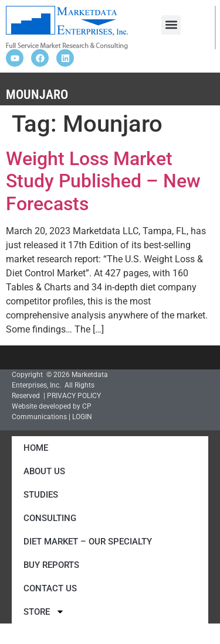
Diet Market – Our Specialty (88, 542)
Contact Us (50, 588)
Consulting (50, 518)
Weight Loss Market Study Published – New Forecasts (103, 181)
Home (36, 448)
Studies (41, 495)
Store (44, 612)
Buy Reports (51, 565)
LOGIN (82, 417)
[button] (171, 25)
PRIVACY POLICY (74, 396)
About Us (44, 471)
